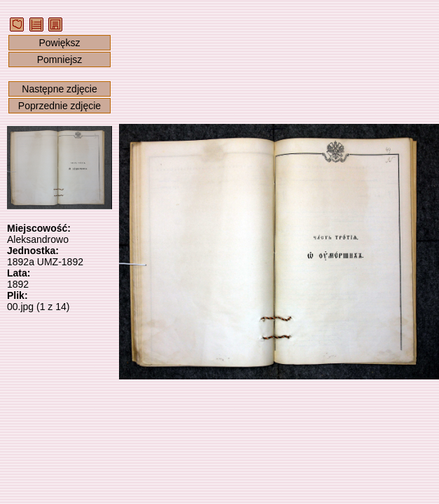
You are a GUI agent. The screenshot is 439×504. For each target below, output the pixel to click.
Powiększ (59, 43)
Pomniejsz (60, 59)
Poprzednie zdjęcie (60, 106)
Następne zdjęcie (59, 89)
